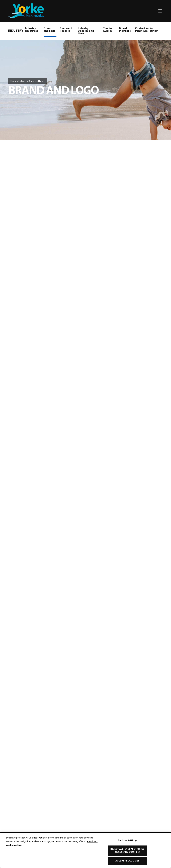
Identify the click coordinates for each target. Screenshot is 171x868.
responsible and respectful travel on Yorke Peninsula (103, 490)
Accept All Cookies (127, 861)
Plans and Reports (66, 30)
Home (14, 81)
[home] (26, 11)
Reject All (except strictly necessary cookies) (127, 851)
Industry (23, 81)
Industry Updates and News (86, 31)
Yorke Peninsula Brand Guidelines (118, 218)
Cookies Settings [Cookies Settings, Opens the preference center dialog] (127, 840)
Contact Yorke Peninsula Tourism (147, 30)
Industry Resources (32, 30)
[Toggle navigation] (160, 11)
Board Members (125, 30)
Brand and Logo (50, 30)
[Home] (85, 519)
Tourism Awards (108, 30)
